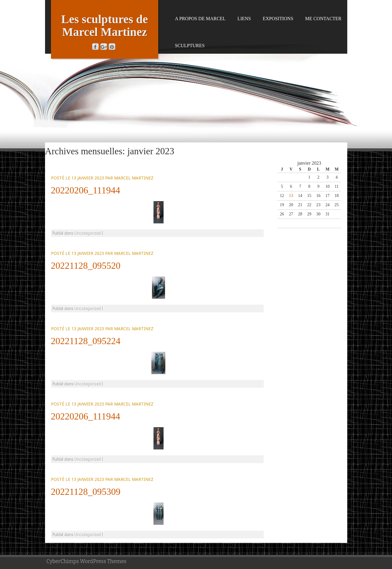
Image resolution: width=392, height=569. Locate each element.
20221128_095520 (86, 266)
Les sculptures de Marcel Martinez (105, 26)
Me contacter (323, 19)
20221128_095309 (86, 492)
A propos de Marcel (200, 19)
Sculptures (190, 46)
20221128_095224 (86, 341)
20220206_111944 (86, 190)
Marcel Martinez (134, 178)
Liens (244, 19)
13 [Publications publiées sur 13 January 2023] (291, 196)
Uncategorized (88, 233)
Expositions (278, 19)
